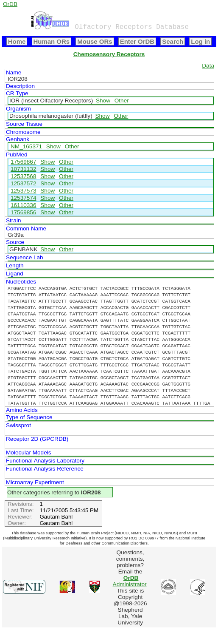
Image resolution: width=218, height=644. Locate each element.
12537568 (23, 176)
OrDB (10, 4)
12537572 (23, 183)
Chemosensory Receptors (109, 54)
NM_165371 (26, 146)
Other (122, 101)
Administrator (130, 581)
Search (173, 41)
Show (103, 101)
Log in (200, 41)
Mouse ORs (95, 41)
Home (17, 41)
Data (208, 66)
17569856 (23, 212)
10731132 (23, 169)
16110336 (23, 205)
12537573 (23, 191)
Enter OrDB (137, 41)
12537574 (23, 198)
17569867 (23, 162)
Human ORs (52, 41)
